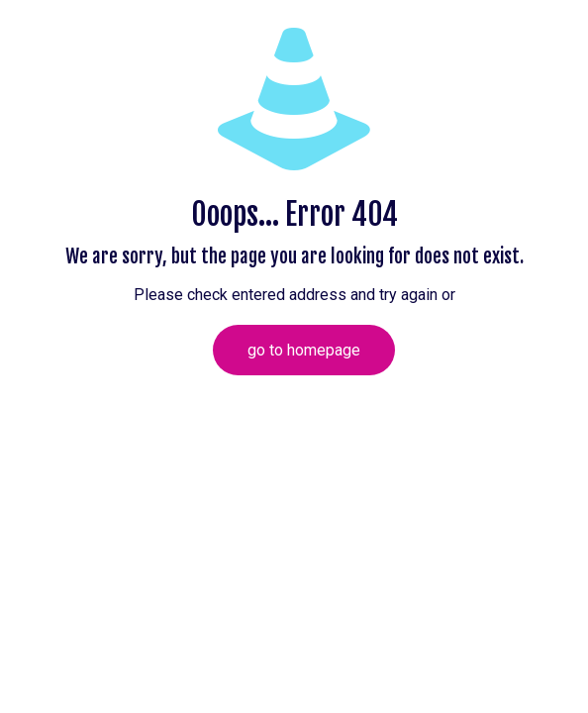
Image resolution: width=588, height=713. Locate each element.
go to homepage (304, 350)
